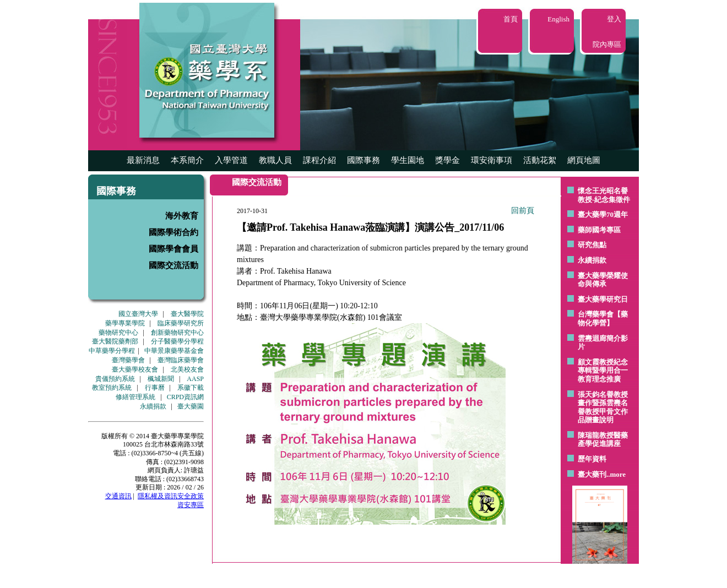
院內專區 (607, 44)
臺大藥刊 (592, 474)
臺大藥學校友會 (135, 369)
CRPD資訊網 (185, 397)
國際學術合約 (173, 232)
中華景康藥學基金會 (174, 351)
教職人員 (275, 160)
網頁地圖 (584, 160)
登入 (614, 19)
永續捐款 (153, 406)
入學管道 (231, 160)
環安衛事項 (492, 160)
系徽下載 (191, 388)
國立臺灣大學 (138, 314)
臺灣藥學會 (128, 360)
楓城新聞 (161, 379)
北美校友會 (187, 369)
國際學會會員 (173, 249)
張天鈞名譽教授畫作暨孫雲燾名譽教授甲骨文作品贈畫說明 (603, 407)
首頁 (511, 19)
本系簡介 (187, 160)
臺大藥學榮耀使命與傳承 (603, 280)
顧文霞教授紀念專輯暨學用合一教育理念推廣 (603, 371)
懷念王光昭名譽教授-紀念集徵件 (604, 195)
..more (616, 474)
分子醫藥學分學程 (177, 341)
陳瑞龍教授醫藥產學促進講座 (603, 440)
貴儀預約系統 (115, 379)
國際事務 (363, 160)
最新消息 (143, 160)
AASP (195, 379)
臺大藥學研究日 (603, 299)
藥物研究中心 (118, 333)
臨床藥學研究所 (181, 323)
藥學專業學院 (125, 323)
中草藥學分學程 (112, 351)
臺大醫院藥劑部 (115, 341)
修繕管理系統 (135, 397)
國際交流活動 (173, 265)
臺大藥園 (191, 406)
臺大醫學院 (187, 314)
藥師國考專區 (599, 230)
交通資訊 (118, 496)
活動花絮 (540, 160)
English (558, 19)
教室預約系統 (112, 388)
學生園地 (408, 160)
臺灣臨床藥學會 (181, 360)
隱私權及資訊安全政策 (171, 496)
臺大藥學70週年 (603, 214)
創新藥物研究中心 (177, 333)
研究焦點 (592, 245)
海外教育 (182, 216)
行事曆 (155, 388)
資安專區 (191, 505)
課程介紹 (319, 160)
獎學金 (447, 160)
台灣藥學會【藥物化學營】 (603, 318)
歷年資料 (592, 459)
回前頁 (523, 211)
